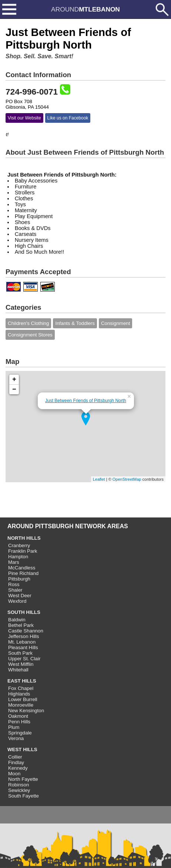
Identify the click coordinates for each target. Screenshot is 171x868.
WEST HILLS (22, 749)
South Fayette (24, 796)
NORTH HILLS (24, 538)
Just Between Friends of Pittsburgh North (86, 401)
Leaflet (99, 479)
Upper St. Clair (24, 659)
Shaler (15, 590)
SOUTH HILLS (24, 612)
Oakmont (18, 716)
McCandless (22, 568)
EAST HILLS (22, 681)
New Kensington (26, 711)
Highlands (19, 694)
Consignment (116, 323)
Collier (15, 757)
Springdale (20, 733)
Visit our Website (24, 118)
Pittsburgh (19, 579)
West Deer (20, 596)
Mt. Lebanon (22, 642)
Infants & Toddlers (75, 323)
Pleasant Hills (23, 647)
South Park (20, 653)
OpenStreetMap (127, 479)
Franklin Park (23, 551)
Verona (16, 738)
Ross (14, 584)
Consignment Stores (30, 335)
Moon (14, 774)
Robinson (19, 785)
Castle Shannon (26, 631)
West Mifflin (21, 664)
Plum (14, 727)
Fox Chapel (21, 688)
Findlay (16, 762)
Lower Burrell (23, 699)
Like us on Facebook (68, 118)
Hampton (18, 557)
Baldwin (17, 620)
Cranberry (19, 545)
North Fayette (23, 779)
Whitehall (18, 670)
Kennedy (18, 768)
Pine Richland (23, 573)
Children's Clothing (28, 323)
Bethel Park (21, 625)
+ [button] (14, 379)
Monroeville (21, 705)
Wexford (17, 601)
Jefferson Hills (24, 636)
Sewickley (19, 790)
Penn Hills (19, 722)
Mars (14, 562)
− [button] (14, 389)
